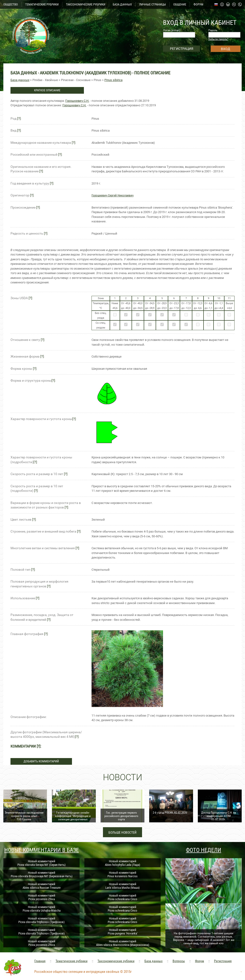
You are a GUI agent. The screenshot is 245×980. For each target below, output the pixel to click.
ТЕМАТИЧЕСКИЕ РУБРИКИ (42, 4)
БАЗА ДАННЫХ (122, 4)
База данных (20, 80)
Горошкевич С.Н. (77, 101)
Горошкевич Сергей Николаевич (112, 195)
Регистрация (223, 961)
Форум (199, 961)
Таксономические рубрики (116, 961)
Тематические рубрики (71, 961)
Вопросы (179, 961)
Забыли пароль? (218, 39)
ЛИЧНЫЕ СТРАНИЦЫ (153, 4)
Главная (40, 961)
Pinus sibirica (113, 80)
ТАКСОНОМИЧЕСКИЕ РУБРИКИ (86, 4)
